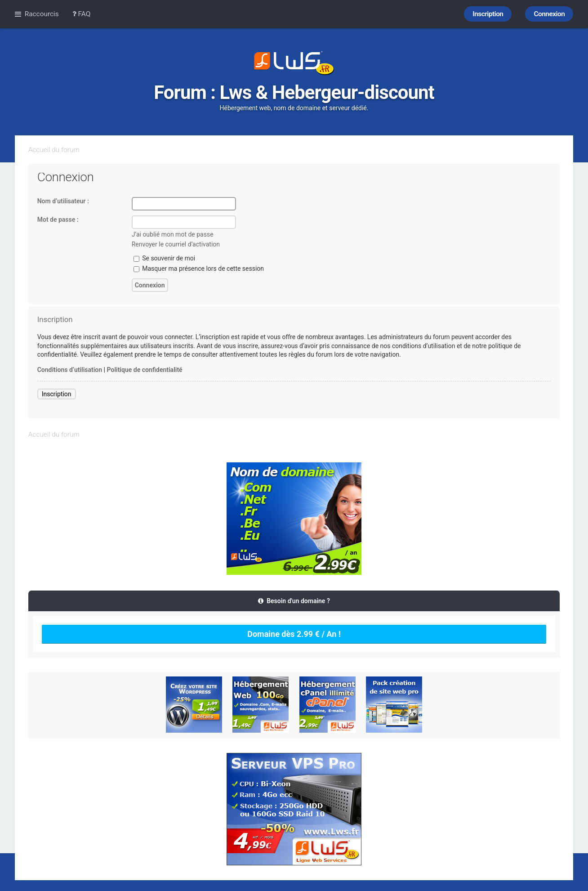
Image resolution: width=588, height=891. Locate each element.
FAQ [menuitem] (82, 14)
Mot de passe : (58, 219)
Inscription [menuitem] (488, 14)
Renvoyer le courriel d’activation (176, 244)
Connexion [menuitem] (549, 14)
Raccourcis (42, 14)
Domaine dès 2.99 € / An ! (294, 634)
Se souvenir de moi (165, 258)
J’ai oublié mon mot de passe (173, 234)
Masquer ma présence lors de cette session (199, 269)
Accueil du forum (54, 150)
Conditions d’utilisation (70, 370)
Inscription (57, 394)
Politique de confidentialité (145, 370)
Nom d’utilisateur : (63, 201)
